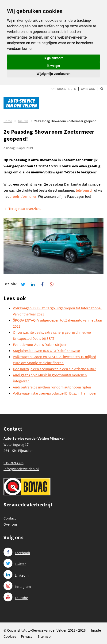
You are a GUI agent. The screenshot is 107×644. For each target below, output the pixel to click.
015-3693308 (13, 463)
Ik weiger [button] (53, 66)
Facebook (17, 553)
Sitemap (44, 636)
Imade (96, 630)
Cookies (10, 636)
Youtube (16, 598)
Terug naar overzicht (22, 209)
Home (8, 121)
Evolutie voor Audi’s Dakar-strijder (40, 344)
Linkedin (16, 575)
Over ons (88, 89)
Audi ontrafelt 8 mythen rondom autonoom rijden (52, 387)
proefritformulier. (23, 196)
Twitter (15, 564)
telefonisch (85, 190)
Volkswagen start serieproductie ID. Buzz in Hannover (55, 393)
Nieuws (23, 121)
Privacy (27, 636)
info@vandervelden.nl (21, 469)
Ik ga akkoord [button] (53, 58)
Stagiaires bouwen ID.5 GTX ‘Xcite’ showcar (47, 351)
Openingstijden (64, 89)
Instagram (17, 586)
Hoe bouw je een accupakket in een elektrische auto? (54, 369)
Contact (10, 518)
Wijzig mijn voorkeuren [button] (53, 74)
